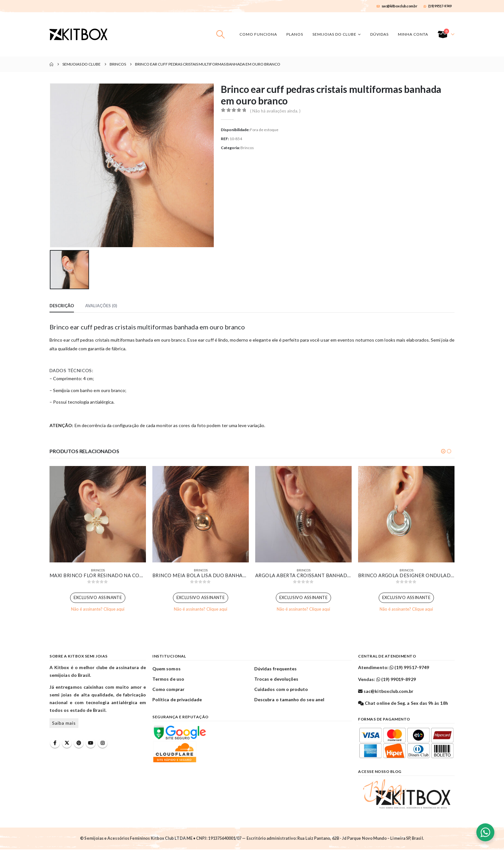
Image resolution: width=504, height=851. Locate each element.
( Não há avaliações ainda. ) (275, 111)
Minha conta (413, 34)
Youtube (91, 744)
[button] (221, 34)
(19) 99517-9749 (437, 6)
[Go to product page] (98, 514)
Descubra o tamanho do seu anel (289, 701)
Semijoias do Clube (334, 34)
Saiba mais (64, 724)
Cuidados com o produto (281, 690)
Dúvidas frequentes (275, 670)
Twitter (67, 744)
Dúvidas (379, 34)
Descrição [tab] (62, 306)
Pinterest (79, 744)
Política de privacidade (177, 701)
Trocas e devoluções (276, 680)
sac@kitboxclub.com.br (397, 6)
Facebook (55, 744)
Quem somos (166, 670)
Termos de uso (168, 680)
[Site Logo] (78, 34)
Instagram (103, 744)
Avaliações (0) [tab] (101, 306)
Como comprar (168, 690)
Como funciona (258, 34)
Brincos (247, 148)
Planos (295, 34)
